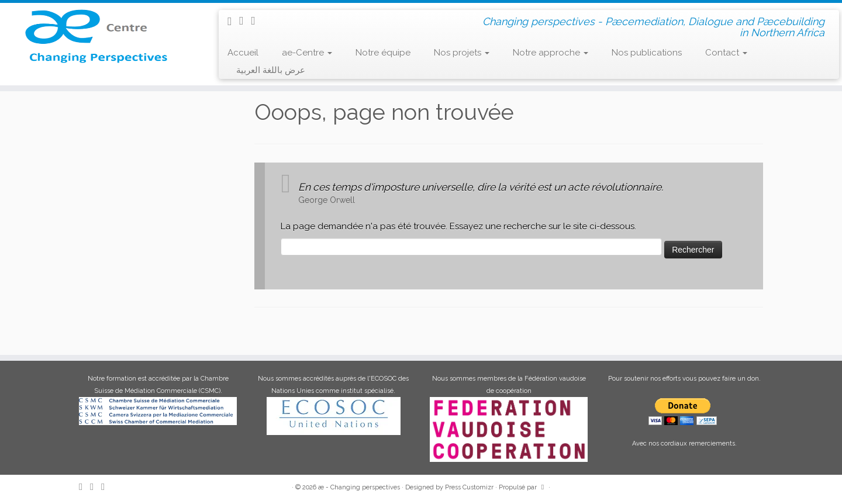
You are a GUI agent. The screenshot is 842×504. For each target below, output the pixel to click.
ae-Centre (307, 53)
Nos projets (462, 53)
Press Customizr (469, 487)
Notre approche (551, 53)
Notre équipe (383, 53)
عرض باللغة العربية (271, 70)
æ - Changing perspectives (359, 487)
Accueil (243, 53)
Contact (726, 53)
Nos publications (647, 53)
